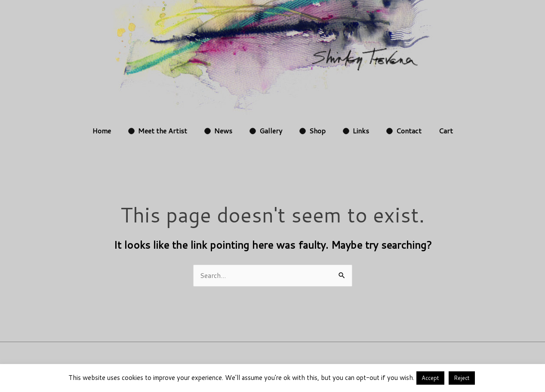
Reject (462, 378)
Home (102, 131)
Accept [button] (430, 378)
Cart (446, 131)
